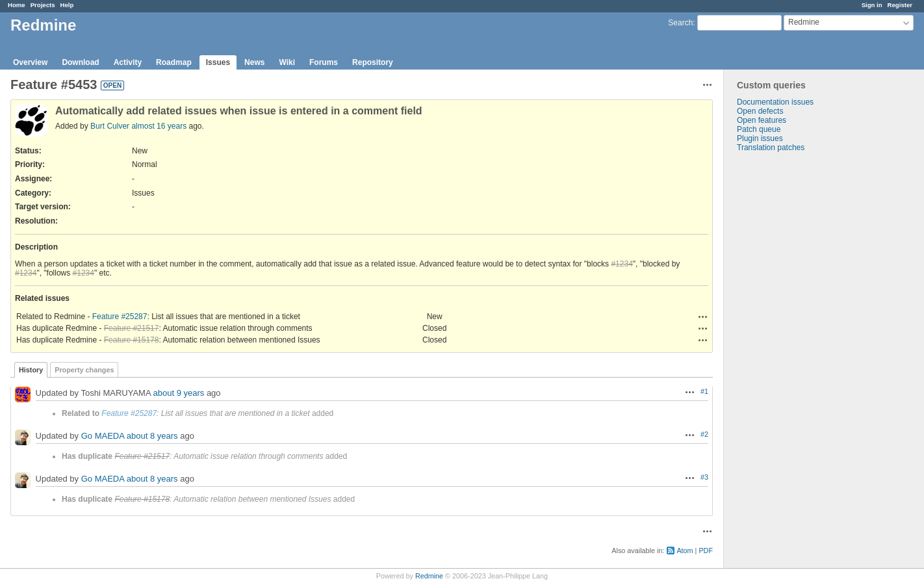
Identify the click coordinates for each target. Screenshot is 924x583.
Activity (128, 62)
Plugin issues (760, 138)
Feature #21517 (132, 328)
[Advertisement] (789, 356)
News (254, 62)
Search (680, 23)
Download (80, 62)
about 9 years (179, 393)
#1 (704, 391)
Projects (43, 5)
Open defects (760, 111)
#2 (704, 434)
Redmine (429, 576)
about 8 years (152, 436)
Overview (30, 62)
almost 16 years (159, 126)
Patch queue (759, 129)
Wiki (287, 62)
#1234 (622, 264)
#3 (704, 477)
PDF (706, 551)
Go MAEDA (103, 436)
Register (900, 5)
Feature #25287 (120, 317)
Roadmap (174, 62)
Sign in (872, 5)
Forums (324, 62)
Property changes (84, 370)
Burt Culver (110, 126)
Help (67, 5)
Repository (373, 62)
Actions (703, 317)
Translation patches (771, 148)
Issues (218, 62)
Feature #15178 (132, 340)
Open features (762, 120)
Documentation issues (775, 102)
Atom (685, 551)
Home (17, 5)
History (31, 370)
